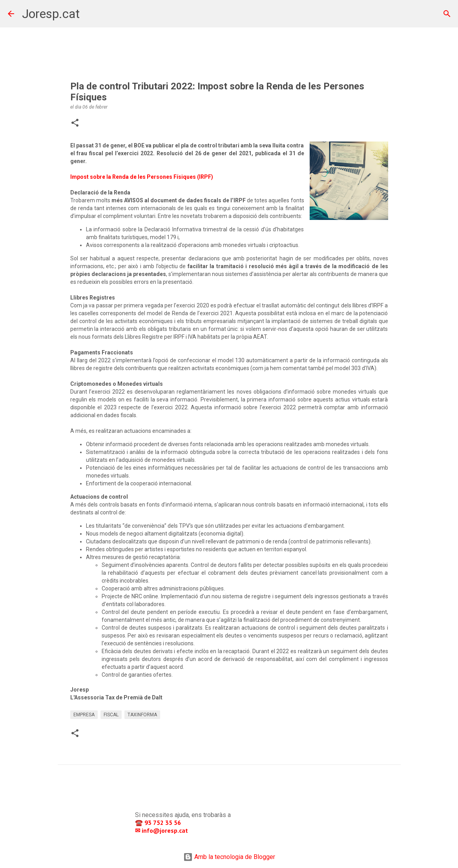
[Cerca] (91, 14)
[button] (75, 123)
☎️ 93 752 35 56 (159, 823)
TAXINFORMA (142, 715)
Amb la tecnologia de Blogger (229, 857)
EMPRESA (84, 715)
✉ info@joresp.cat (162, 830)
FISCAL (111, 715)
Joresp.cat (51, 14)
